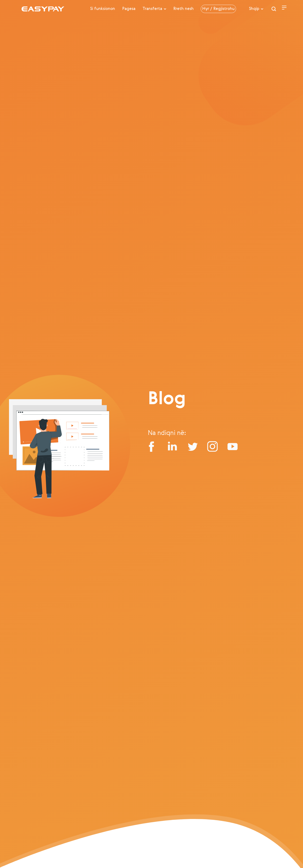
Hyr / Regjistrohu (218, 9)
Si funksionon (103, 9)
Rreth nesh (183, 9)
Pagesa (129, 9)
